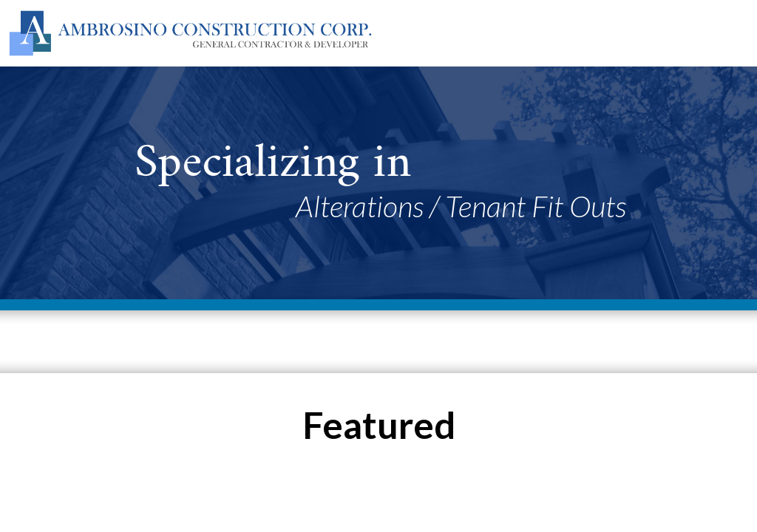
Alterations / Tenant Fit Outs (461, 206)
